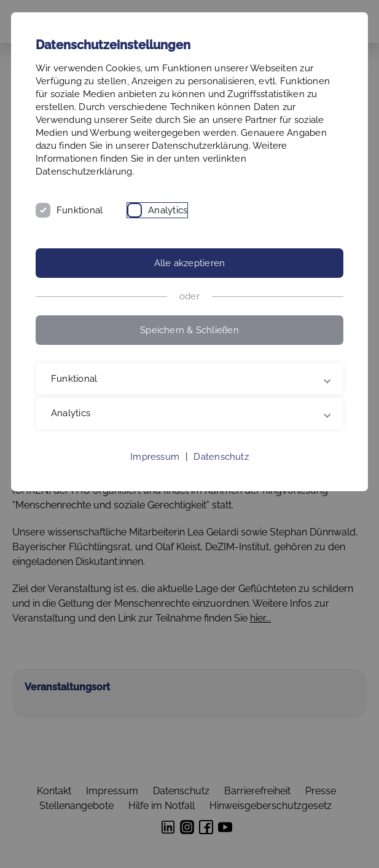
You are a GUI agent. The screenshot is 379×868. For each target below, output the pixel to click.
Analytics (168, 210)
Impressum (155, 457)
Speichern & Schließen (189, 330)
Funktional (80, 210)
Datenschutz (221, 457)
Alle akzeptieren (190, 263)
